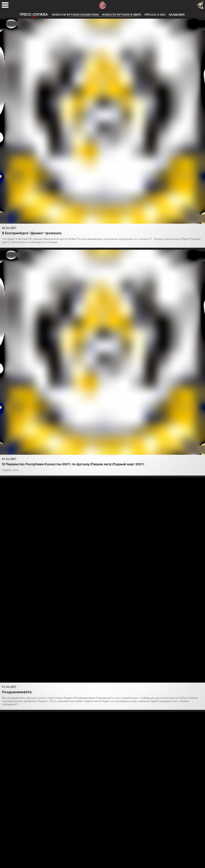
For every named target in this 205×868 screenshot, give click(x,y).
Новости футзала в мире (122, 15)
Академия (177, 15)
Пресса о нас (155, 15)
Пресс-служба (34, 15)
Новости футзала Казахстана (75, 15)
